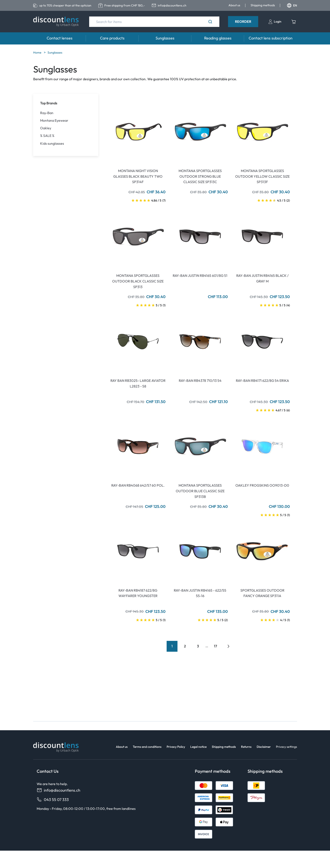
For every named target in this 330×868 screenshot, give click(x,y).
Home (38, 53)
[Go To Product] (138, 132)
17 (215, 646)
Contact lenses (60, 38)
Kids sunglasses (52, 144)
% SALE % (47, 136)
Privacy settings (286, 747)
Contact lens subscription (271, 38)
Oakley (46, 128)
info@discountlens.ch (58, 790)
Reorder (243, 21)
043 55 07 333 (53, 800)
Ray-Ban (47, 113)
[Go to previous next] (228, 646)
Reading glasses (218, 38)
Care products (112, 38)
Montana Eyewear (54, 121)
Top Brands (49, 103)
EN (292, 5)
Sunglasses (165, 38)
